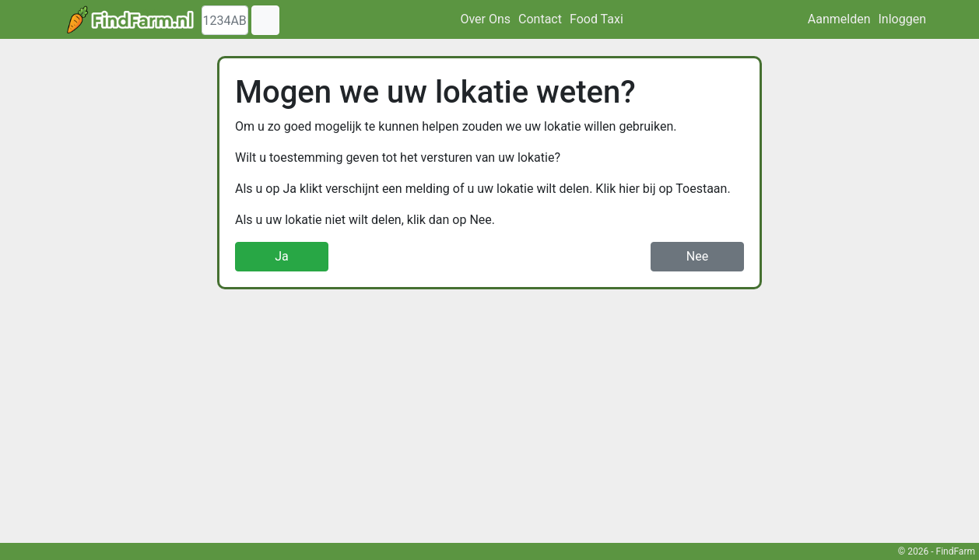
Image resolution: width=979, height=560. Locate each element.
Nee (697, 256)
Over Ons (485, 19)
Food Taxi (597, 19)
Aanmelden (839, 19)
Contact (540, 19)
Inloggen (903, 19)
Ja (282, 256)
